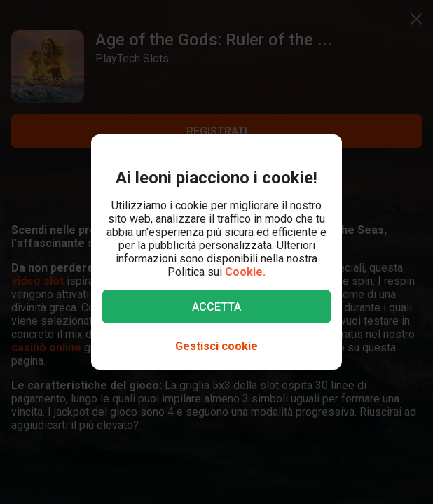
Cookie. (245, 272)
